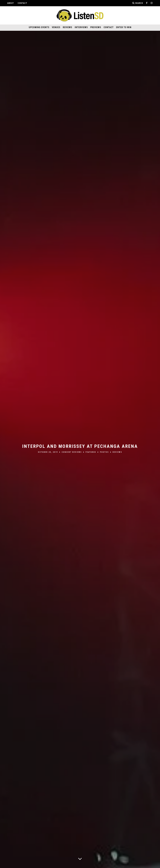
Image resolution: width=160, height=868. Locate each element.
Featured (91, 452)
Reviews (67, 27)
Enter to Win (124, 27)
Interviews (81, 27)
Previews (96, 27)
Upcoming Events (39, 27)
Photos (104, 452)
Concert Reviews (72, 452)
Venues (56, 27)
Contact (22, 3)
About (11, 3)
